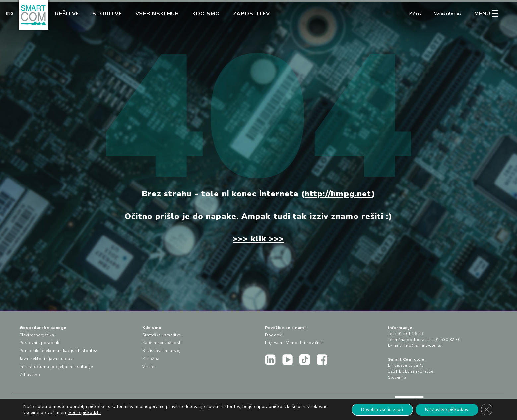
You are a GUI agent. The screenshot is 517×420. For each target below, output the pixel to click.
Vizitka (149, 367)
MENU (482, 14)
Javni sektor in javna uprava (47, 359)
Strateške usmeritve (162, 335)
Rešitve (67, 14)
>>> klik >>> (258, 239)
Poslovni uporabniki (40, 343)
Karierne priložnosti (162, 343)
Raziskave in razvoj (162, 351)
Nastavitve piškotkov (446, 410)
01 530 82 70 (447, 340)
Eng (9, 14)
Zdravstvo (30, 375)
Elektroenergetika (37, 335)
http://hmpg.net (338, 194)
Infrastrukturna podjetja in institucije (56, 367)
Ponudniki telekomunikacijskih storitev (58, 351)
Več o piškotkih (84, 413)
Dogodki (274, 335)
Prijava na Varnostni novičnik (294, 343)
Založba (151, 359)
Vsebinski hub (157, 14)
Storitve (107, 14)
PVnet (415, 13)
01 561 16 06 (410, 334)
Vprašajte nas (448, 13)
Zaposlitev (252, 14)
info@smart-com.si (423, 345)
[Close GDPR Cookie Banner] (486, 410)
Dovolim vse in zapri (381, 410)
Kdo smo (206, 14)
